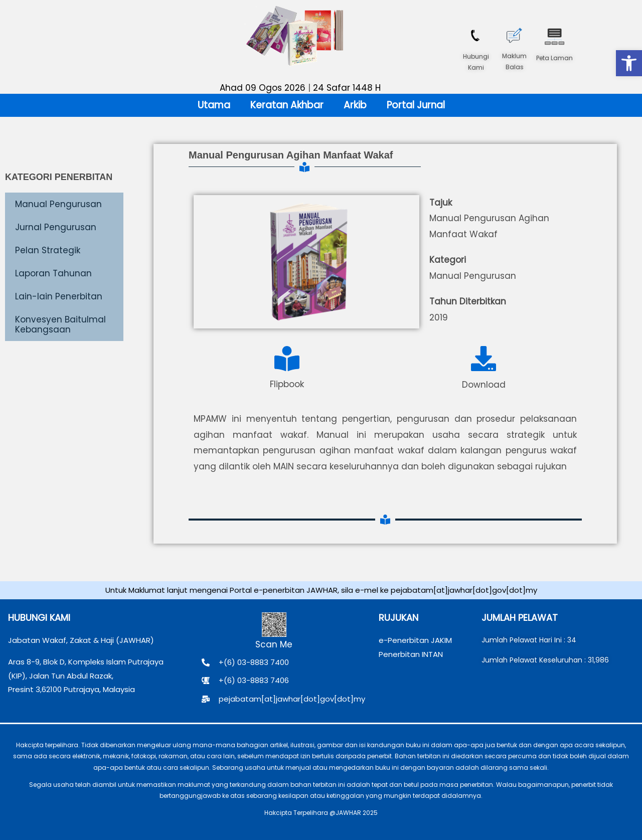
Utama (214, 105)
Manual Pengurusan (58, 204)
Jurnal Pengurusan (56, 227)
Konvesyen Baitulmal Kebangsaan (60, 324)
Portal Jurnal (416, 105)
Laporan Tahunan (53, 273)
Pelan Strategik (48, 250)
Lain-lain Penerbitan (59, 296)
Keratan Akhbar (287, 105)
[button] (629, 63)
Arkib (355, 105)
